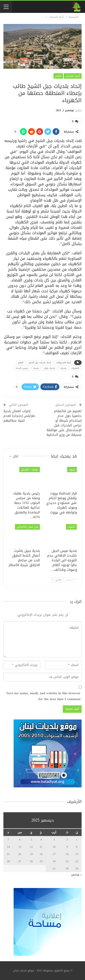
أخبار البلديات (73, 76)
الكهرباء (75, 368)
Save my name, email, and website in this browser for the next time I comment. (43, 696)
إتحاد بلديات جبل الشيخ (40, 362)
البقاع (58, 76)
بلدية (36, 368)
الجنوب (71, 527)
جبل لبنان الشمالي (27, 527)
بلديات (63, 368)
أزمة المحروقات (63, 362)
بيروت (72, 470)
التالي (57, 580)
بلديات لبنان (49, 368)
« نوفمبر (76, 875)
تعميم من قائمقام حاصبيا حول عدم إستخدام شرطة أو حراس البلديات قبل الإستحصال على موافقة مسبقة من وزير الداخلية (64, 423)
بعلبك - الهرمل (30, 470)
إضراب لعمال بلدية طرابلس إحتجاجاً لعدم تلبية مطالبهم (19, 416)
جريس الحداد (22, 368)
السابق (70, 580)
